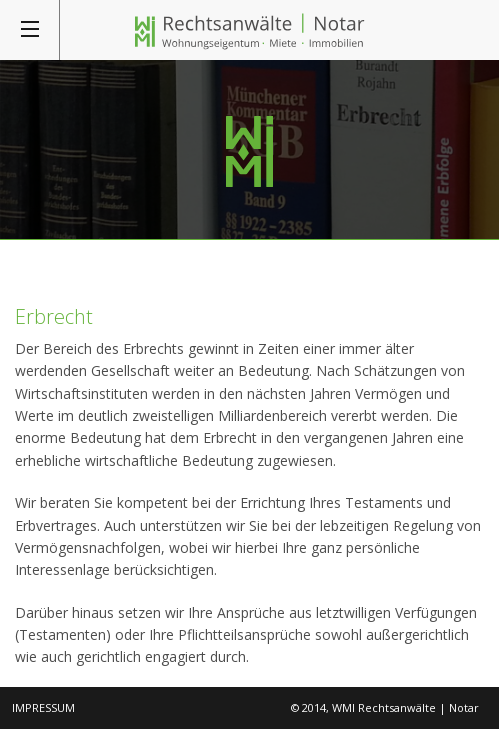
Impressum (43, 707)
